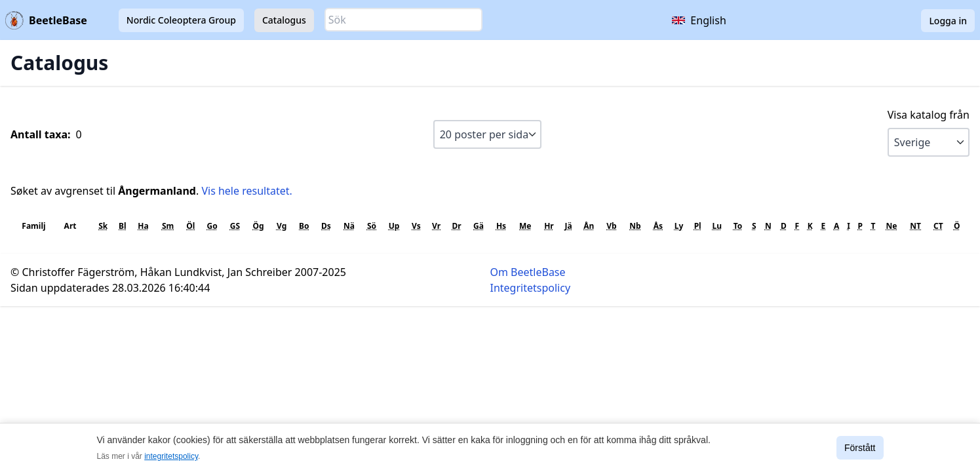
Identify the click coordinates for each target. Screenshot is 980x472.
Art (70, 226)
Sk (103, 226)
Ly (679, 226)
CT (938, 226)
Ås (658, 226)
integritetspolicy (171, 456)
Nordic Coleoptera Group (181, 20)
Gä (479, 226)
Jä (569, 226)
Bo (304, 226)
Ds (326, 226)
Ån (589, 226)
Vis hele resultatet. (246, 191)
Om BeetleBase (528, 272)
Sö (372, 226)
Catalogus (284, 20)
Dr (456, 226)
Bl (123, 226)
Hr (549, 226)
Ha (143, 226)
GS (235, 226)
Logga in (948, 21)
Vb (611, 226)
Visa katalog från (929, 115)
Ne (892, 226)
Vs (416, 226)
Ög (259, 226)
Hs (501, 226)
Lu (717, 226)
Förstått (860, 448)
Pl (698, 226)
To (738, 226)
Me (525, 226)
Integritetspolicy (531, 288)
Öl (190, 226)
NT (915, 226)
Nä (349, 226)
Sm (168, 226)
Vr (436, 226)
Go (212, 226)
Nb (635, 226)
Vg (282, 226)
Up (394, 226)
